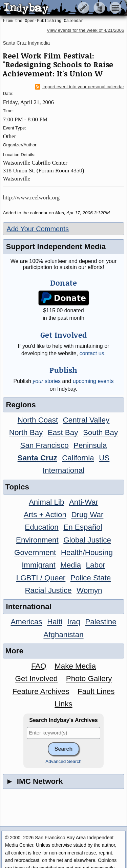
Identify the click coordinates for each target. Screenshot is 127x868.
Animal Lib (47, 502)
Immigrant (39, 565)
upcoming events (93, 381)
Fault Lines (96, 691)
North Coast (38, 420)
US (104, 458)
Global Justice (87, 540)
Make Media (75, 666)
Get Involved (37, 679)
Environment (37, 540)
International (63, 470)
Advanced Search (63, 761)
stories (47, 381)
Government (35, 552)
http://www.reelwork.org (31, 198)
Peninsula (90, 445)
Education (42, 527)
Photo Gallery (89, 679)
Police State (91, 578)
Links (63, 704)
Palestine (101, 622)
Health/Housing (87, 552)
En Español (83, 527)
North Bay (26, 432)
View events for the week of (86, 30)
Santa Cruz (37, 458)
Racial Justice (48, 590)
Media (71, 565)
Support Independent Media (56, 247)
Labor (96, 565)
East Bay (63, 432)
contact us (92, 353)
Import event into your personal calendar (80, 87)
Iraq (74, 622)
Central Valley (86, 420)
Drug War (87, 515)
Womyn (89, 590)
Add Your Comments (37, 229)
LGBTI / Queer (41, 578)
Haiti (55, 622)
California (78, 458)
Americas (26, 622)
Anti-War (84, 502)
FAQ (39, 666)
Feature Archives (41, 691)
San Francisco (45, 445)
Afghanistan (63, 635)
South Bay (100, 432)
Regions (21, 405)
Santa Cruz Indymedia (26, 43)
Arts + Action (45, 515)
